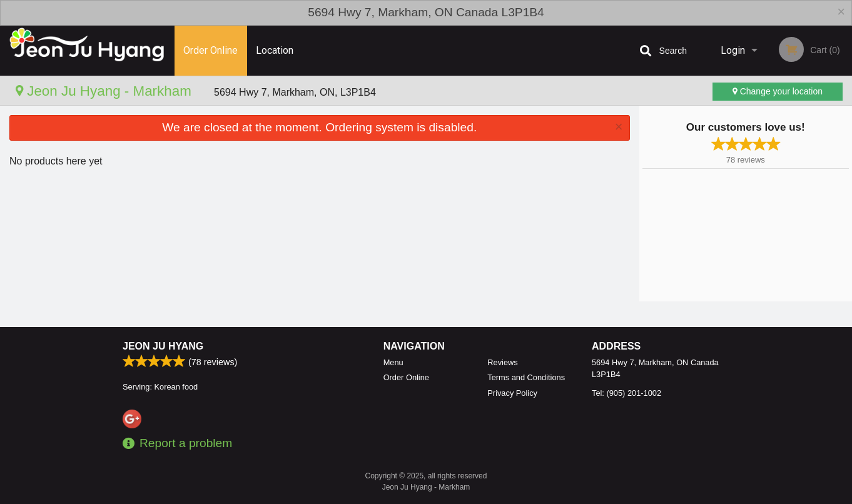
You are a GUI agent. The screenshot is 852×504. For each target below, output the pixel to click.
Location (275, 50)
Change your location (778, 91)
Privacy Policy (512, 393)
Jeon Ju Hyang (163, 346)
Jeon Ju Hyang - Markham (105, 91)
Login (733, 50)
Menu (393, 362)
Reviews (502, 362)
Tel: (626, 393)
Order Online (210, 50)
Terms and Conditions (526, 377)
